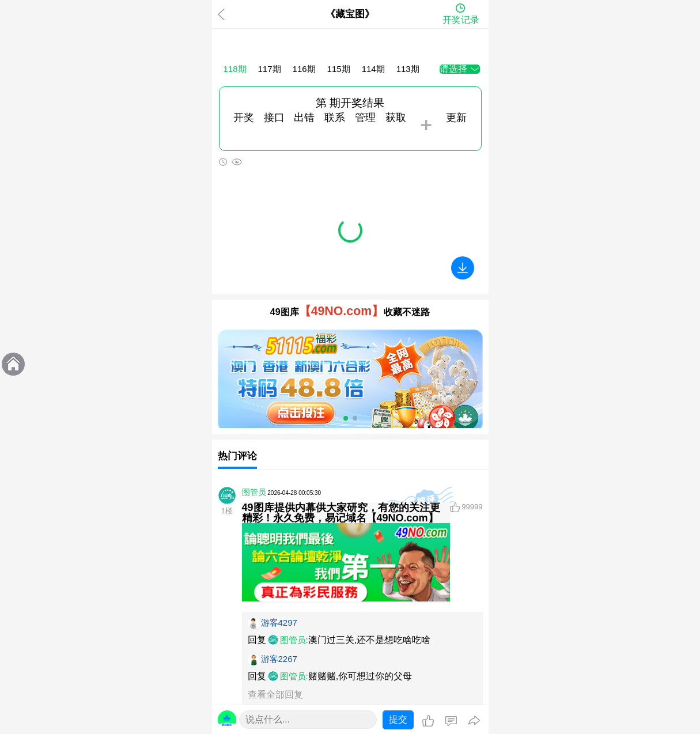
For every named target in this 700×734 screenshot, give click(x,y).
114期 (373, 69)
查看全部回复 (275, 695)
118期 (235, 69)
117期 (270, 69)
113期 (408, 69)
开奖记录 (461, 20)
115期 (339, 69)
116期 (304, 69)
